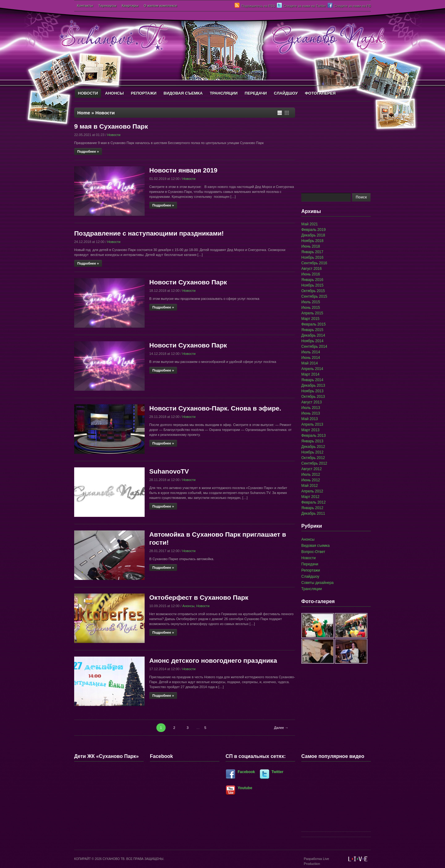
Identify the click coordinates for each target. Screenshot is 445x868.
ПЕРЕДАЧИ (256, 93)
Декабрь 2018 (313, 235)
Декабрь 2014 (313, 335)
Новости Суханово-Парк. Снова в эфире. (215, 408)
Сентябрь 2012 (314, 463)
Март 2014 (310, 374)
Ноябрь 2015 (312, 285)
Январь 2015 (312, 330)
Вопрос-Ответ (313, 552)
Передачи (310, 564)
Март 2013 (310, 430)
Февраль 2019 (314, 230)
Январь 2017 (312, 252)
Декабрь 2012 (313, 447)
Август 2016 (311, 269)
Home (84, 113)
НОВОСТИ (88, 93)
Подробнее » (88, 151)
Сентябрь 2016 (314, 263)
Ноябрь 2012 (312, 452)
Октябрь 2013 (313, 397)
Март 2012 (310, 497)
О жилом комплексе (160, 6)
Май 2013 (310, 419)
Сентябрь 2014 (314, 347)
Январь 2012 (312, 508)
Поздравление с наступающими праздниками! (149, 233)
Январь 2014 (312, 380)
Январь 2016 (312, 280)
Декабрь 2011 (313, 513)
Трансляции (311, 589)
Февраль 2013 (314, 436)
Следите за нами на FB (352, 6)
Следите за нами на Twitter (305, 6)
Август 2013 (311, 402)
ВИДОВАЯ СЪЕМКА (183, 93)
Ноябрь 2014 (312, 341)
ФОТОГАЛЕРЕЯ (320, 93)
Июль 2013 (311, 408)
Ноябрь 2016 (312, 257)
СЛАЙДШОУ (286, 93)
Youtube (245, 788)
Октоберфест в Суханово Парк (199, 597)
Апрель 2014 (312, 369)
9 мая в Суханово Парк (111, 126)
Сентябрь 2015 (314, 296)
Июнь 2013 (311, 413)
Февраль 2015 (314, 324)
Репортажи (311, 570)
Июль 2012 (311, 474)
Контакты (85, 6)
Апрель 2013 (312, 424)
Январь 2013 (312, 441)
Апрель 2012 (312, 491)
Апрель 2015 (312, 313)
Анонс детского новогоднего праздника (213, 660)
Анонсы (188, 606)
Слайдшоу (310, 577)
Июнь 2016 (311, 274)
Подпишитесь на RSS (258, 6)
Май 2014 (310, 363)
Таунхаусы (107, 6)
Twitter (278, 772)
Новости (114, 135)
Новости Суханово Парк (188, 282)
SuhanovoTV (169, 471)
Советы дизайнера (318, 583)
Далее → (281, 728)
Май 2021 (310, 224)
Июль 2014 (311, 352)
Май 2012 (310, 486)
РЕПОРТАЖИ (144, 93)
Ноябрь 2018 (312, 241)
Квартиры (130, 6)
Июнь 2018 (311, 246)
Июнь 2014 (311, 358)
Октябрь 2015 (313, 291)
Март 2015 (310, 319)
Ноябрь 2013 (312, 391)
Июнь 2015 (311, 308)
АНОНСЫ (114, 93)
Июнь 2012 (311, 480)
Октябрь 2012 (313, 458)
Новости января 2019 (183, 170)
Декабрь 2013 (313, 385)
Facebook (246, 772)
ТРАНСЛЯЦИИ (224, 93)
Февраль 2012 (314, 502)
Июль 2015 (311, 302)
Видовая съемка (316, 546)
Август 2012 (311, 469)
